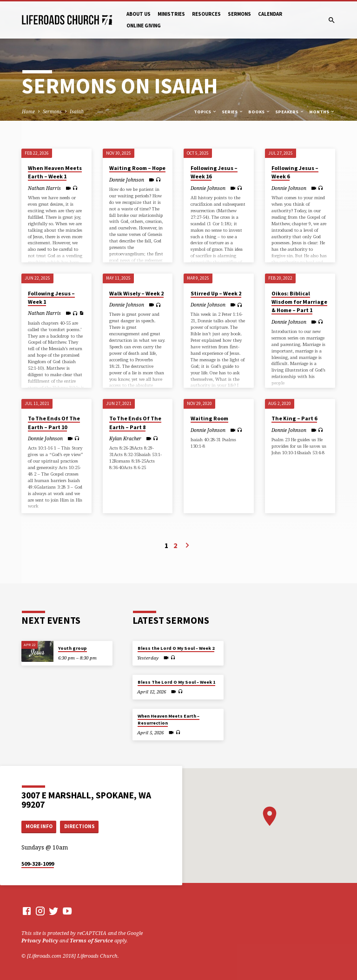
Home (28, 111)
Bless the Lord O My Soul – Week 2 (176, 648)
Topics (205, 112)
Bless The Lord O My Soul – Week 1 (176, 682)
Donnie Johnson (127, 180)
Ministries (171, 14)
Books (259, 112)
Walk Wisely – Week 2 (136, 293)
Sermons (239, 14)
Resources (206, 14)
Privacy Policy (40, 940)
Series (233, 112)
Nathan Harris (44, 188)
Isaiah (77, 111)
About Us (139, 14)
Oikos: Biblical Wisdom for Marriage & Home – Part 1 (299, 302)
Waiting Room (209, 418)
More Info (39, 826)
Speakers (290, 112)
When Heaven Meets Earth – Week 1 (55, 172)
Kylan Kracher (125, 438)
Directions (79, 826)
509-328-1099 (38, 864)
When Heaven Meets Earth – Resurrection (169, 719)
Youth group (73, 648)
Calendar (270, 14)
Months (322, 112)
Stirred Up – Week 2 (216, 293)
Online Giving (144, 26)
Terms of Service (91, 940)
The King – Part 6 (294, 418)
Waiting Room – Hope (137, 168)
